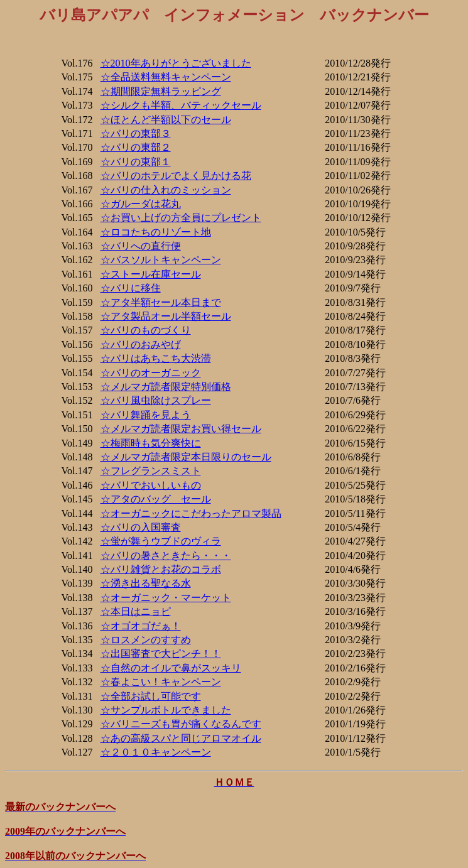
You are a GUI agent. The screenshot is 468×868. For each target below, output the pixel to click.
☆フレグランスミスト (151, 471)
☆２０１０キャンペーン (156, 752)
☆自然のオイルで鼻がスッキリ (171, 668)
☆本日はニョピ (136, 611)
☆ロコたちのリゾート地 (156, 232)
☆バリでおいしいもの (151, 485)
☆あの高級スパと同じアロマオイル (181, 738)
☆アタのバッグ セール (156, 499)
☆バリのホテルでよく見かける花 (176, 176)
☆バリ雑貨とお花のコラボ (161, 569)
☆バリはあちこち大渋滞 (156, 358)
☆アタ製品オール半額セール (166, 316)
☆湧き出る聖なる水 (146, 583)
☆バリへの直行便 (141, 246)
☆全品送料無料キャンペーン (166, 77)
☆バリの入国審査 (141, 527)
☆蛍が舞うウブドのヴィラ (161, 541)
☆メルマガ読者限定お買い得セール (181, 429)
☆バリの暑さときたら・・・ (166, 556)
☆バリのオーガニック (151, 373)
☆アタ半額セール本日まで (161, 302)
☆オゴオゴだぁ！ (141, 626)
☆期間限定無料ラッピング (161, 91)
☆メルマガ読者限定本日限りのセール (186, 457)
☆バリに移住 (131, 288)
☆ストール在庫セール (151, 274)
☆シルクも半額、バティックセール (181, 105)
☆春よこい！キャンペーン (161, 682)
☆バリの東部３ (136, 133)
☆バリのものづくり (146, 330)
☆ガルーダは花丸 (141, 204)
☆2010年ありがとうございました (176, 63)
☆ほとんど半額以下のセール (166, 120)
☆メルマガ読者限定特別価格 (166, 387)
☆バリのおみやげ (141, 344)
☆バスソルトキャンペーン (161, 260)
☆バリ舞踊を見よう (146, 415)
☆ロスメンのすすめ (146, 640)
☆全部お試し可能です (151, 696)
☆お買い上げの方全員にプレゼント (181, 218)
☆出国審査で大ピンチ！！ (161, 654)
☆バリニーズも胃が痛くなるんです (181, 724)
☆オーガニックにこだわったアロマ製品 (191, 513)
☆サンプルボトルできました (166, 710)
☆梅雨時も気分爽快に (151, 443)
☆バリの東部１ (136, 162)
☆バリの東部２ (136, 147)
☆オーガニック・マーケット (166, 598)
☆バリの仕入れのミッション (166, 190)
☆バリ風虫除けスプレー (156, 400)
